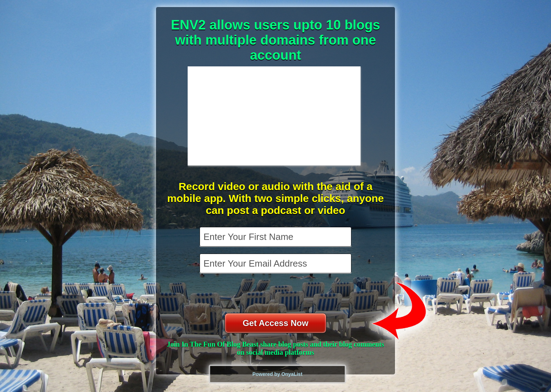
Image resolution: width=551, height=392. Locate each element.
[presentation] (276, 294)
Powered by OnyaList (277, 374)
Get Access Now (275, 323)
